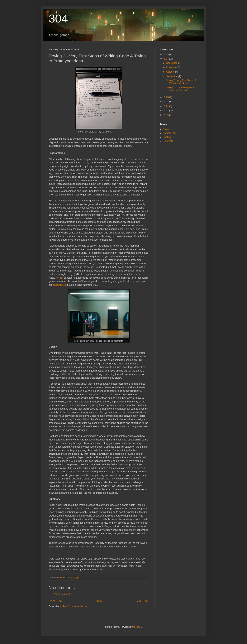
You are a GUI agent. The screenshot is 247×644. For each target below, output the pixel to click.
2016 (166, 115)
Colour (166, 129)
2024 (166, 59)
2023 (166, 97)
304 (58, 19)
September (172, 76)
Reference (168, 141)
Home (99, 601)
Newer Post (56, 601)
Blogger (137, 627)
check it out (59, 285)
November (172, 67)
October (171, 72)
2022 (166, 102)
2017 (166, 111)
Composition (169, 133)
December (172, 63)
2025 (166, 55)
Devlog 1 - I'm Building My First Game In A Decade (182, 89)
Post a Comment (62, 594)
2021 (166, 106)
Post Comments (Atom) (75, 606)
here (58, 278)
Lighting (167, 137)
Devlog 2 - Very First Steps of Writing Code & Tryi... (181, 82)
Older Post (142, 601)
